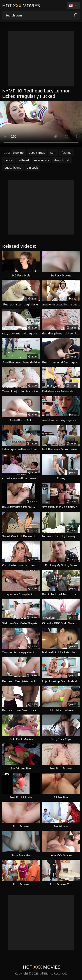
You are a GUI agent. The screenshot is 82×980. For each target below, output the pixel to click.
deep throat (37, 153)
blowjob (18, 153)
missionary (41, 160)
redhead (23, 160)
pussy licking (13, 168)
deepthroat (62, 160)
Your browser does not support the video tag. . (41, 124)
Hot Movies (21, 5)
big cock (32, 168)
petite (8, 160)
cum (53, 153)
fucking (66, 153)
